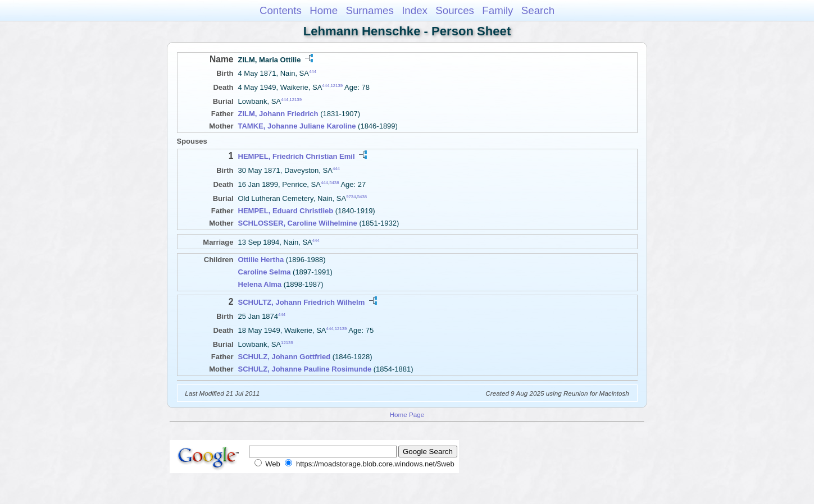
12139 (337, 86)
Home (324, 10)
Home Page (407, 414)
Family (497, 10)
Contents (281, 10)
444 (313, 72)
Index (415, 10)
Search (538, 10)
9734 (351, 197)
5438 (334, 183)
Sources (455, 10)
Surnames (369, 10)
